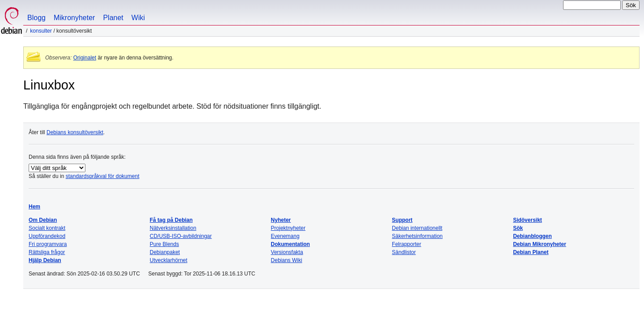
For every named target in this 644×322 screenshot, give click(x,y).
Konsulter (41, 31)
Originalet (85, 58)
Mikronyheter (74, 18)
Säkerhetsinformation (417, 236)
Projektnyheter (288, 228)
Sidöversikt (527, 220)
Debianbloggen (532, 236)
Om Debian (43, 220)
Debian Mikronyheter (540, 244)
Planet (113, 18)
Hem (34, 207)
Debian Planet (531, 252)
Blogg (36, 18)
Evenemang (285, 236)
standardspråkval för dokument (103, 176)
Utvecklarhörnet (169, 260)
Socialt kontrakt (47, 228)
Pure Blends (164, 244)
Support (402, 220)
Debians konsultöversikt (75, 132)
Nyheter (281, 220)
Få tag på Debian (171, 220)
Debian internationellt (417, 228)
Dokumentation (290, 244)
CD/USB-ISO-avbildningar (181, 236)
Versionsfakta (287, 252)
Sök (518, 228)
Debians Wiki (287, 260)
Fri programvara (48, 244)
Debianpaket (165, 252)
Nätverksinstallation (173, 228)
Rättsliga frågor (47, 252)
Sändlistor (404, 252)
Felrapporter (406, 244)
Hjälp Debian (45, 260)
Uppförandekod (47, 236)
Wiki (138, 18)
